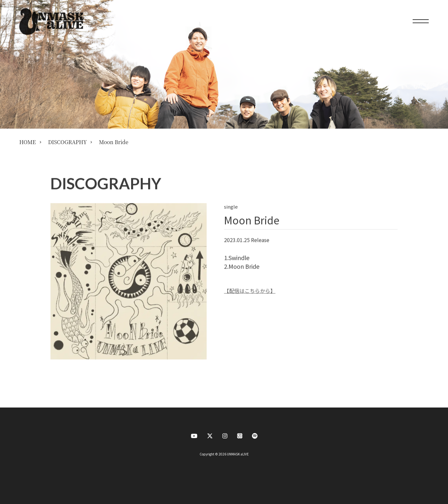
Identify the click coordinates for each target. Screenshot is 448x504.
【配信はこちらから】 (250, 291)
